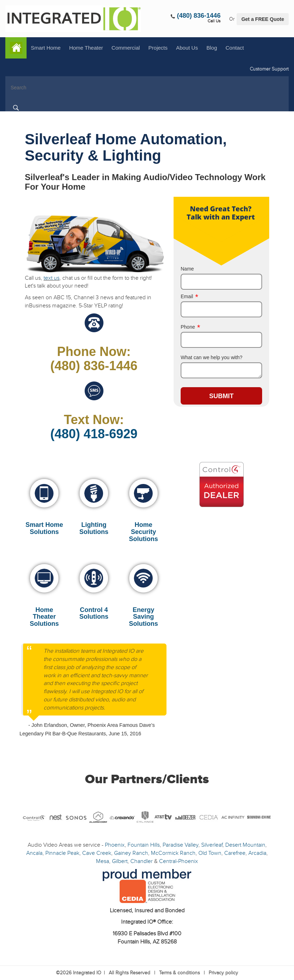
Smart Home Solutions (44, 528)
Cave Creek (97, 853)
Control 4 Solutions (94, 613)
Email (190, 296)
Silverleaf (212, 845)
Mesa (103, 861)
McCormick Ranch (173, 853)
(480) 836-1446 (199, 16)
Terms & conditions (179, 973)
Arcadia (257, 853)
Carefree (235, 853)
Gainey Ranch (131, 853)
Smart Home (46, 48)
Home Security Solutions (143, 532)
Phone (190, 327)
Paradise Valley (180, 845)
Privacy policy (223, 973)
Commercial (126, 48)
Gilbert (120, 861)
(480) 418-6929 (94, 434)
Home (16, 48)
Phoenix (115, 845)
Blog (212, 48)
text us (52, 278)
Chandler (142, 861)
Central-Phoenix (179, 861)
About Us (187, 48)
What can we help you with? (211, 357)
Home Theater (86, 48)
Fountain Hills (144, 845)
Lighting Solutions (94, 528)
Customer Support (269, 69)
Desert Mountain (245, 845)
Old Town (210, 853)
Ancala (34, 853)
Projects (158, 48)
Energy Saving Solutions (143, 617)
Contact (235, 48)
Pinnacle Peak (62, 853)
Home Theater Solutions (44, 617)
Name (187, 269)
